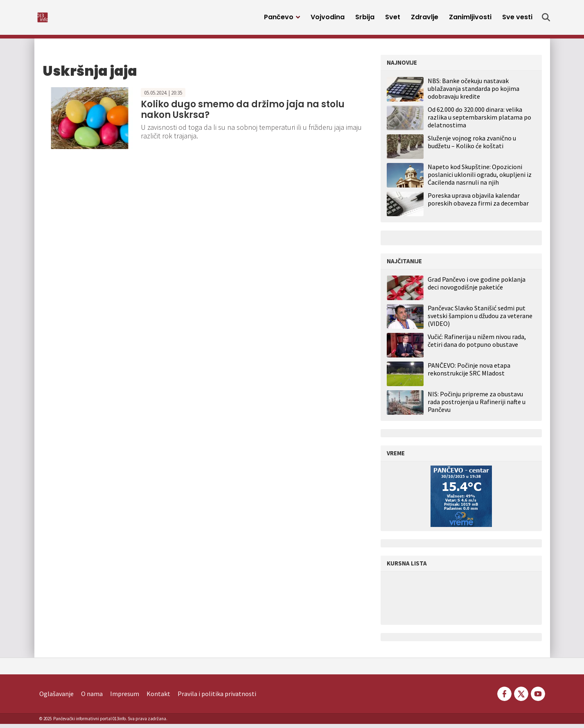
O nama (92, 698)
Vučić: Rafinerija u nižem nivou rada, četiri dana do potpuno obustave (477, 345)
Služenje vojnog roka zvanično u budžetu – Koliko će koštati (472, 146)
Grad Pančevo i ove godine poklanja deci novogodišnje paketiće (477, 287)
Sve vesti (517, 19)
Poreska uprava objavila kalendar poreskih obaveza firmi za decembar (478, 203)
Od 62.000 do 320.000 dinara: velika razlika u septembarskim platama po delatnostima (479, 121)
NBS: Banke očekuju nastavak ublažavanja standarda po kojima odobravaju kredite (474, 93)
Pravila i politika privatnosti (217, 698)
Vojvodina (328, 19)
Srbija (365, 19)
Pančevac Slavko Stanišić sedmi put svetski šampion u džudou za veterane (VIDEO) (480, 320)
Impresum (125, 698)
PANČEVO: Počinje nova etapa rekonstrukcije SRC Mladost (469, 373)
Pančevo (279, 19)
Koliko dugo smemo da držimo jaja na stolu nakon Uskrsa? (243, 114)
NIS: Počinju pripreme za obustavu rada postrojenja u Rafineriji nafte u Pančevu (477, 406)
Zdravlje (425, 19)
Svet (393, 19)
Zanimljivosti (470, 19)
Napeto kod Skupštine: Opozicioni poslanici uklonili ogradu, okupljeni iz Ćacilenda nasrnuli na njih (480, 179)
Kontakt (158, 698)
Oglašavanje (56, 698)
